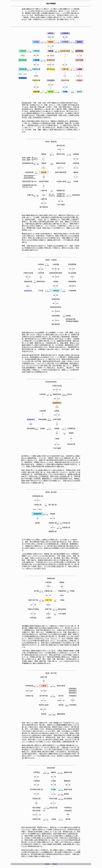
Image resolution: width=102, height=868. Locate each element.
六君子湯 (48, 600)
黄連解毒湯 (31, 419)
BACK (47, 864)
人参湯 (44, 686)
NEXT (55, 864)
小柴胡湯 (56, 291)
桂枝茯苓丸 (28, 291)
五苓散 (53, 789)
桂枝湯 (44, 172)
